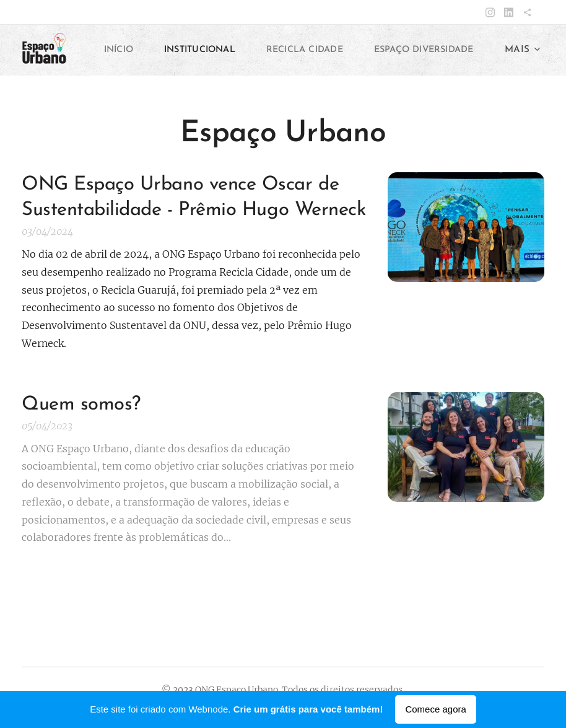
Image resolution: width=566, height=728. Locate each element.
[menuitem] (231, 50)
